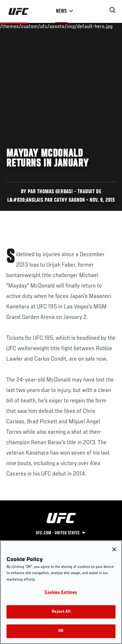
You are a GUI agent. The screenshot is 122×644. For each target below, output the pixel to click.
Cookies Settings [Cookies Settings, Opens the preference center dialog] (61, 593)
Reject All (61, 612)
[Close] (114, 549)
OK (61, 631)
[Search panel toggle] (113, 10)
